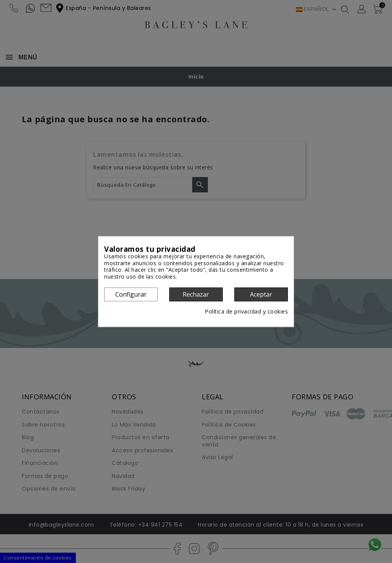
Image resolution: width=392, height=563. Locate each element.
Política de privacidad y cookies (246, 312)
